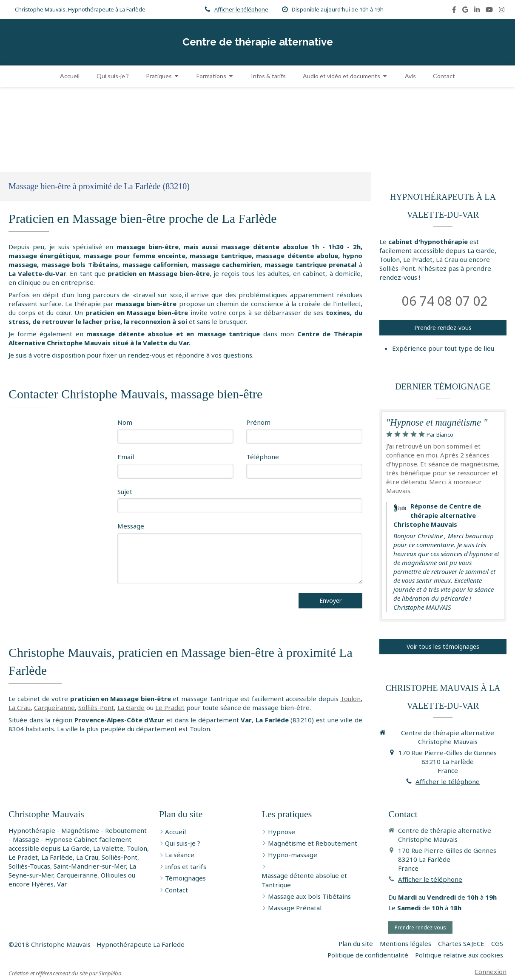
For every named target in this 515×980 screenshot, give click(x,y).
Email (126, 457)
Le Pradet (170, 707)
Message (131, 526)
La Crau (20, 707)
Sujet (125, 491)
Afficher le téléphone (241, 9)
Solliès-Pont (96, 707)
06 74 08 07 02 (445, 301)
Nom (125, 422)
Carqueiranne (54, 707)
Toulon (350, 699)
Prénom (258, 422)
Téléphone (263, 457)
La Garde (131, 707)
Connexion (491, 971)
